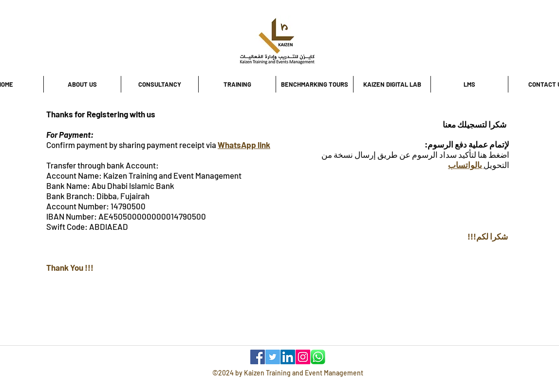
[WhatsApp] (318, 357)
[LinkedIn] (288, 357)
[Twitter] (273, 357)
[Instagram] (303, 357)
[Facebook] (258, 357)
